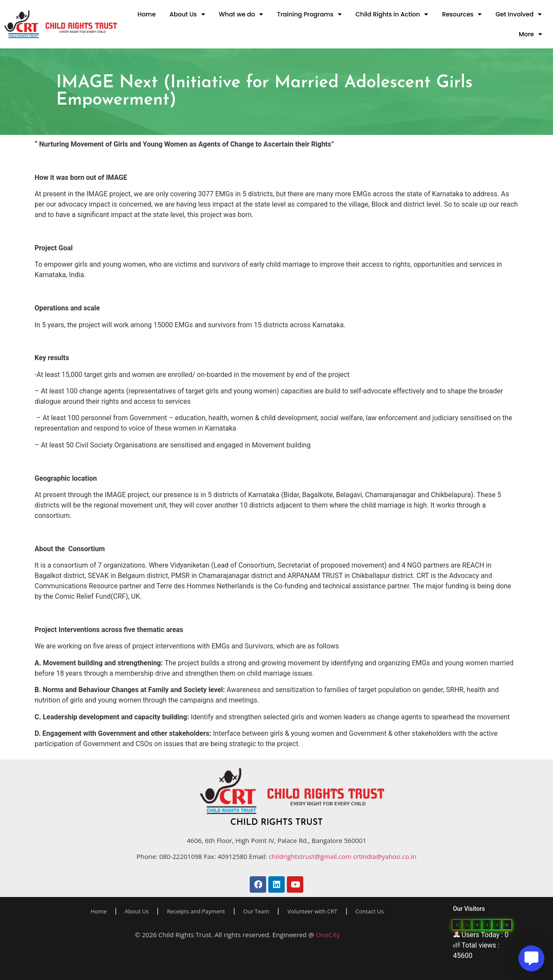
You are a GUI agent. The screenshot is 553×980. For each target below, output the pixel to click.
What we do (241, 14)
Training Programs (309, 14)
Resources (462, 14)
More (531, 34)
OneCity (328, 935)
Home (146, 14)
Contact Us (370, 911)
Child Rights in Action (392, 14)
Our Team (256, 911)
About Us (187, 14)
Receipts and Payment (196, 911)
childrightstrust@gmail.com (311, 856)
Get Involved (519, 14)
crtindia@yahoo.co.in (385, 856)
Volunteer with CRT (312, 911)
